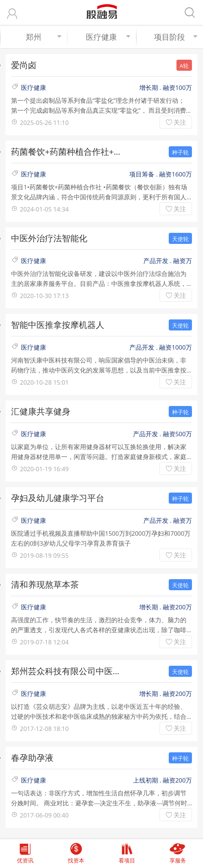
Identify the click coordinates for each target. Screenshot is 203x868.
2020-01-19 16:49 (44, 469)
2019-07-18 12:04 (44, 642)
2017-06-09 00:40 (44, 815)
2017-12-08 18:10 (44, 729)
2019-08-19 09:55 (44, 555)
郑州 (44, 37)
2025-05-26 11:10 (44, 122)
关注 (180, 122)
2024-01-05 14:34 (44, 209)
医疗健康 (108, 37)
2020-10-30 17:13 (44, 296)
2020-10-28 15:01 (44, 382)
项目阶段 (176, 37)
